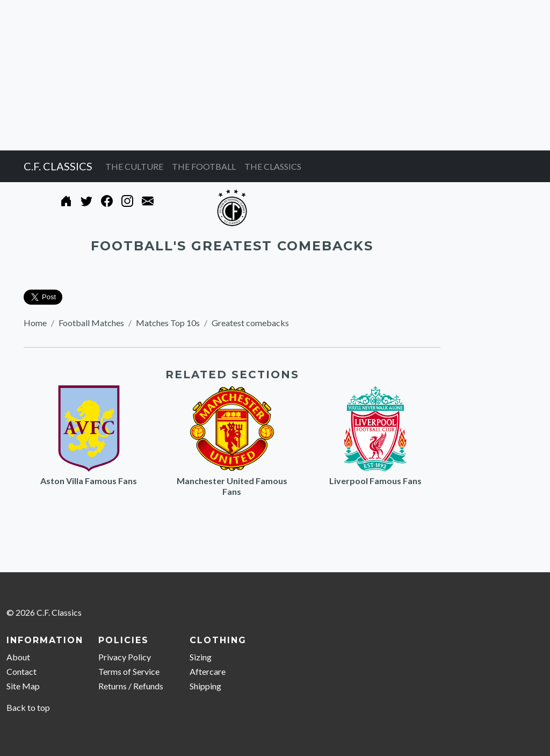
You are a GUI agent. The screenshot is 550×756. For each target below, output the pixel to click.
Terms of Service (129, 671)
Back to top (28, 707)
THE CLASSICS (273, 166)
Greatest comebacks (250, 323)
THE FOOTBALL (204, 166)
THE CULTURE (134, 166)
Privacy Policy (125, 657)
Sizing (201, 657)
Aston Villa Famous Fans (89, 481)
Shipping (205, 686)
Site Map (23, 686)
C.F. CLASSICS (58, 166)
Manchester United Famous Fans (232, 486)
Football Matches (91, 323)
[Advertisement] (275, 75)
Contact (21, 671)
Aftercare (208, 671)
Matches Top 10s (168, 323)
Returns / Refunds (131, 686)
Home (35, 323)
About (18, 657)
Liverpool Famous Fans (375, 481)
